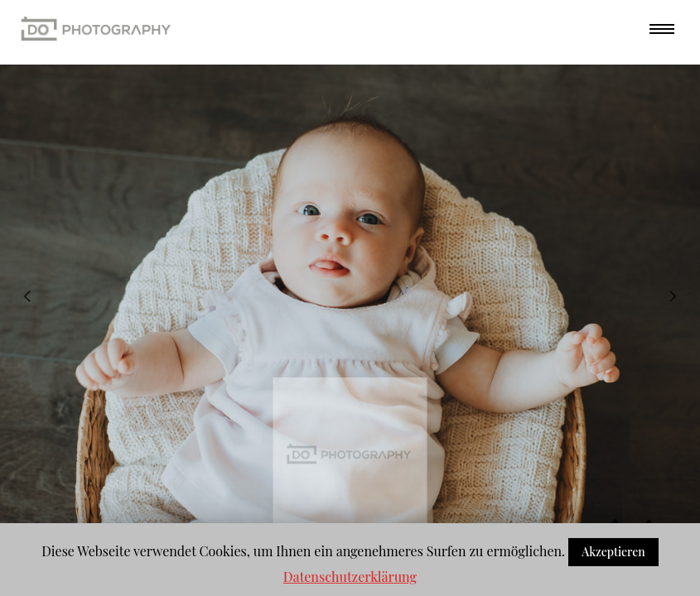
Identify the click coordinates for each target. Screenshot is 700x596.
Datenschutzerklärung (350, 577)
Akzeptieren (613, 552)
